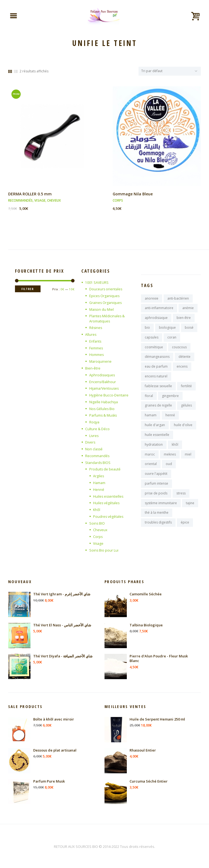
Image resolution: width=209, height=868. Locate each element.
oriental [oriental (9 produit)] (151, 471)
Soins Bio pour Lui (104, 550)
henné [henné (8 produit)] (170, 421)
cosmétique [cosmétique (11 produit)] (154, 350)
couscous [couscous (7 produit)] (179, 350)
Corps (118, 201)
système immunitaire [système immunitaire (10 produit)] (161, 511)
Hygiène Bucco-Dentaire (109, 396)
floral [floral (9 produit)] (149, 400)
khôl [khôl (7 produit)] (175, 451)
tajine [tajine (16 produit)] (190, 511)
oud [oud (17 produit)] (169, 471)
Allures (91, 335)
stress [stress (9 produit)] (181, 501)
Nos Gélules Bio (102, 409)
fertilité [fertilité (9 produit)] (186, 390)
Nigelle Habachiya (104, 402)
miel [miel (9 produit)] (188, 461)
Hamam (99, 483)
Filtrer (29, 290)
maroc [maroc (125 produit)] (150, 461)
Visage (40, 201)
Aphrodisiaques (102, 375)
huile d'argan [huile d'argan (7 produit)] (155, 431)
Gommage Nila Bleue (133, 195)
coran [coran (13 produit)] (172, 340)
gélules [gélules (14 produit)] (186, 410)
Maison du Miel (102, 310)
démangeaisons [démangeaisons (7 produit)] (157, 360)
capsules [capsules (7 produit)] (152, 340)
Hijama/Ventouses (105, 389)
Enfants (96, 342)
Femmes (96, 349)
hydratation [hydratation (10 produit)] (154, 451)
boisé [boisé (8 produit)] (189, 330)
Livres (94, 436)
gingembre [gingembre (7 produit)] (170, 400)
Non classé (94, 450)
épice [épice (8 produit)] (185, 531)
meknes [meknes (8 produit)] (170, 461)
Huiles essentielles (109, 497)
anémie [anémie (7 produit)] (188, 310)
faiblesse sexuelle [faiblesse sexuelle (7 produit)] (158, 390)
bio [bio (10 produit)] (147, 330)
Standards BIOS (98, 463)
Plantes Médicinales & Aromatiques (107, 319)
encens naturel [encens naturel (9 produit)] (156, 380)
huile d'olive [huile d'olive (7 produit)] (183, 431)
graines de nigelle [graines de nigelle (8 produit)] (158, 410)
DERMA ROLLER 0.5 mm (31, 195)
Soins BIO (97, 524)
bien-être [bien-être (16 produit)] (184, 320)
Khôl (97, 510)
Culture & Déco (97, 429)
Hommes (97, 355)
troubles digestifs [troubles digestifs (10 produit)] (158, 531)
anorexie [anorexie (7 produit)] (152, 299)
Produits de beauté (105, 470)
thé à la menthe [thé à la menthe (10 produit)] (157, 521)
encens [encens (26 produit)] (182, 370)
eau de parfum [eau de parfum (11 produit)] (156, 370)
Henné (99, 490)
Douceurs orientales (106, 290)
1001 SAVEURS (97, 283)
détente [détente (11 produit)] (185, 360)
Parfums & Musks (104, 416)
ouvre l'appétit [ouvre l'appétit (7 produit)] (156, 481)
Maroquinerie (101, 362)
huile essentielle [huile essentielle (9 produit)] (157, 441)
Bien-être (93, 369)
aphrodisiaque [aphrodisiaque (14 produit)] (156, 320)
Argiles (99, 476)
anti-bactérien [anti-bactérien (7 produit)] (178, 299)
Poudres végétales (109, 517)
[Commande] (168, 72)
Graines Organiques (106, 303)
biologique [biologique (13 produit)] (167, 330)
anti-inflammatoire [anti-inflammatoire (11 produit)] (159, 310)
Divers (90, 443)
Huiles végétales (107, 503)
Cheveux (54, 201)
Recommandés (20, 201)
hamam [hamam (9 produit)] (151, 421)
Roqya (95, 423)
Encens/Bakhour (103, 382)
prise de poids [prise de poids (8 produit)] (156, 501)
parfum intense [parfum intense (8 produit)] (156, 491)
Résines (96, 329)
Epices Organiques (105, 297)
